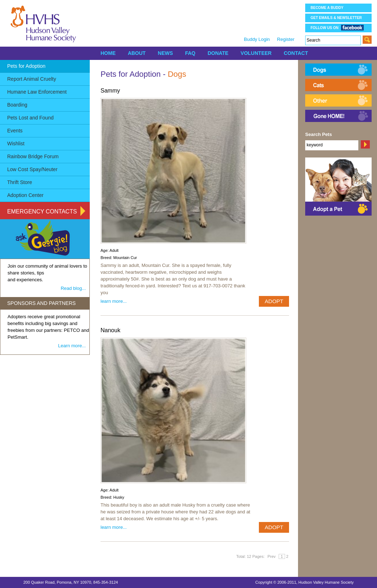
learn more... (114, 301)
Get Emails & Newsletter (336, 18)
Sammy (110, 91)
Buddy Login (257, 39)
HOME (108, 53)
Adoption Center (25, 195)
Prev (272, 556)
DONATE (218, 53)
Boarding (17, 105)
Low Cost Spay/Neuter (32, 169)
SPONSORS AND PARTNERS (41, 303)
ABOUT (137, 53)
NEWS (166, 53)
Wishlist (16, 144)
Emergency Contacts (42, 211)
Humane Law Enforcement (37, 92)
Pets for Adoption (26, 66)
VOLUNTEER (256, 53)
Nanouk (110, 330)
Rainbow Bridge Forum (33, 156)
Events (15, 131)
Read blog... (73, 288)
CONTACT (296, 53)
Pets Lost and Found (30, 118)
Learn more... (72, 346)
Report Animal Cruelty (32, 79)
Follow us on (337, 27)
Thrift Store (20, 182)
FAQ (190, 53)
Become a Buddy (327, 8)
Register (286, 39)
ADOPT (274, 301)
